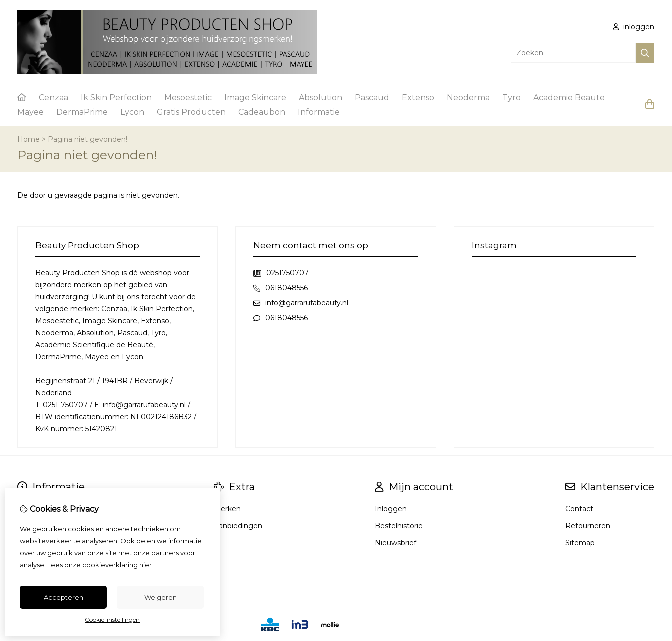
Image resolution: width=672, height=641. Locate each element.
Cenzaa (54, 98)
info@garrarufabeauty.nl (307, 303)
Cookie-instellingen (112, 620)
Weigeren (161, 597)
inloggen (634, 27)
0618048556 (287, 288)
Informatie (319, 112)
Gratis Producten (191, 112)
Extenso (418, 98)
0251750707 (288, 273)
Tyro (512, 98)
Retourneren (588, 526)
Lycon (132, 112)
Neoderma (468, 98)
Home (29, 139)
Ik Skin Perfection (116, 98)
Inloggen (391, 509)
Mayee (31, 112)
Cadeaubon (262, 112)
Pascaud (372, 98)
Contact (579, 509)
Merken (227, 509)
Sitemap (580, 543)
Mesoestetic (188, 98)
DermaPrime (82, 112)
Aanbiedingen (238, 526)
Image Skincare (255, 98)
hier (146, 565)
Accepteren (64, 597)
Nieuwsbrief (396, 543)
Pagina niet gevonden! (88, 139)
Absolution (321, 98)
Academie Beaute (569, 98)
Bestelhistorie (399, 526)
